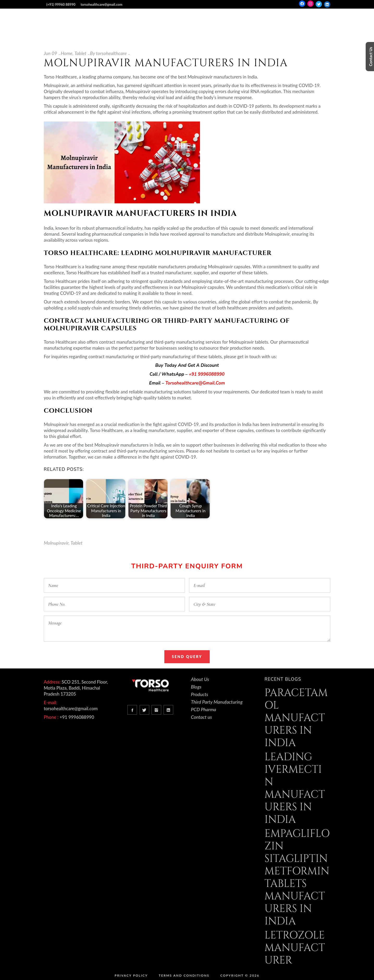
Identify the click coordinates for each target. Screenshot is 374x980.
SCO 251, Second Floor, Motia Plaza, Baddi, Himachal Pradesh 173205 (76, 688)
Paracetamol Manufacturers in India (296, 718)
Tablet (80, 53)
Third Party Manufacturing (217, 702)
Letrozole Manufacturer (295, 948)
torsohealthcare (111, 53)
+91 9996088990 (207, 374)
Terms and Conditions (184, 975)
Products (200, 694)
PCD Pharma (204, 709)
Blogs (196, 687)
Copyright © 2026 (240, 975)
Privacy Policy (131, 975)
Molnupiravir (56, 543)
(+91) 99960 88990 (61, 4)
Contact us (201, 717)
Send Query (187, 657)
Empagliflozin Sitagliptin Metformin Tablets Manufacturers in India (297, 878)
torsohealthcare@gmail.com (101, 4)
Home (67, 53)
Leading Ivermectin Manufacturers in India (295, 788)
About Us (200, 679)
